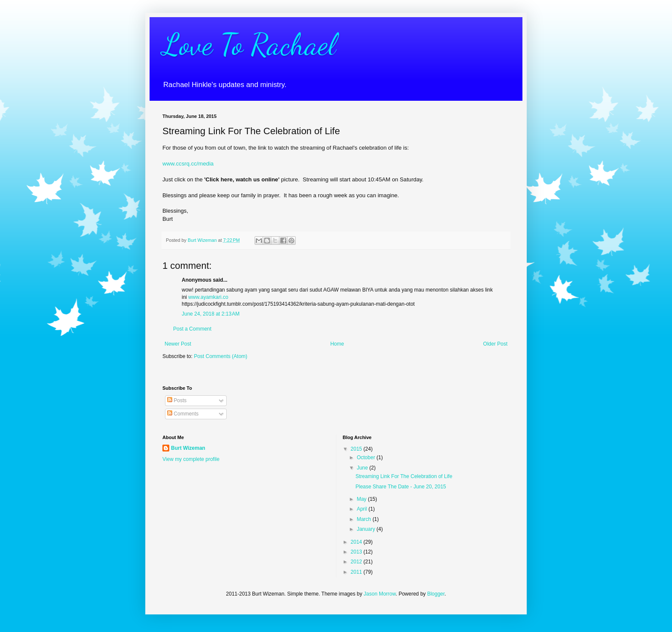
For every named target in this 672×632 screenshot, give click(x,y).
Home (337, 344)
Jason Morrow (380, 594)
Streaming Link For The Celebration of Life (404, 476)
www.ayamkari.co (208, 297)
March (364, 519)
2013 (357, 552)
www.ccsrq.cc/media (188, 164)
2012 (357, 562)
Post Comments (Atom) (220, 356)
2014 (357, 542)
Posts (177, 400)
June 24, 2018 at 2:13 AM (211, 314)
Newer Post (178, 344)
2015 (357, 449)
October (366, 457)
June (363, 468)
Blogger (436, 594)
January (366, 529)
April (362, 509)
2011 (357, 572)
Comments (183, 414)
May (362, 499)
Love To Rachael (249, 45)
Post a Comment (192, 329)
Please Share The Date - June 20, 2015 (400, 487)
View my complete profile (191, 459)
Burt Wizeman (188, 448)
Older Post (495, 344)
